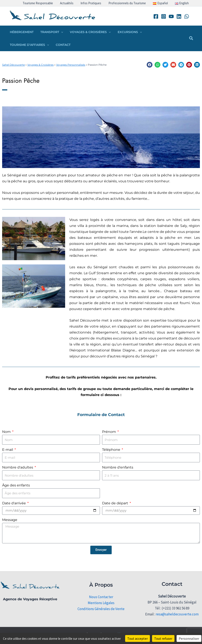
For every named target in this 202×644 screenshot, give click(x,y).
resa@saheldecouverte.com (177, 614)
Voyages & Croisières (40, 65)
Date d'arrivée (14, 503)
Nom (7, 432)
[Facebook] (156, 16)
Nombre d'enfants (118, 467)
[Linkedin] (179, 16)
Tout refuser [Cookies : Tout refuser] (163, 638)
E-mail (8, 450)
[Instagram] (164, 16)
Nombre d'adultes (18, 467)
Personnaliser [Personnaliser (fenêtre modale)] (189, 638)
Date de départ (116, 503)
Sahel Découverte (13, 65)
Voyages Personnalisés (71, 65)
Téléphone (112, 450)
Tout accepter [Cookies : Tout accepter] (138, 638)
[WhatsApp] (187, 16)
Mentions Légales (101, 603)
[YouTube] (171, 16)
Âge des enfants (16, 485)
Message (10, 520)
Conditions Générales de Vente (101, 609)
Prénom (109, 432)
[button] (60, 32)
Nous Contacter (101, 597)
